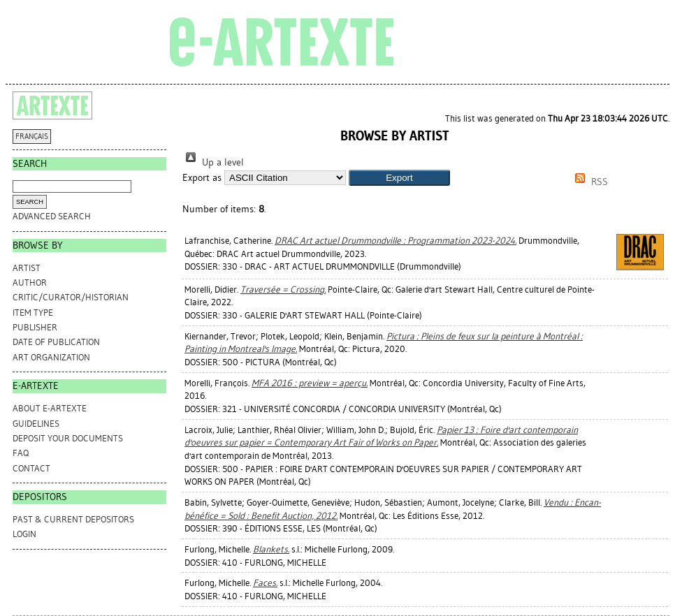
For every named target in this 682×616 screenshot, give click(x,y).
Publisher (35, 327)
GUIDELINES (36, 424)
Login (24, 534)
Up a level (213, 162)
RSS (589, 182)
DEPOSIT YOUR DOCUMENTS (68, 438)
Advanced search (52, 216)
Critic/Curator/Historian (71, 297)
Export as (202, 178)
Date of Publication (56, 342)
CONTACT (31, 468)
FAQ (21, 453)
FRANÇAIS (32, 137)
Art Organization (51, 357)
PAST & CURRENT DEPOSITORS (73, 519)
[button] (399, 178)
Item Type (33, 313)
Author (30, 283)
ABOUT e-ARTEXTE (50, 408)
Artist (27, 268)
